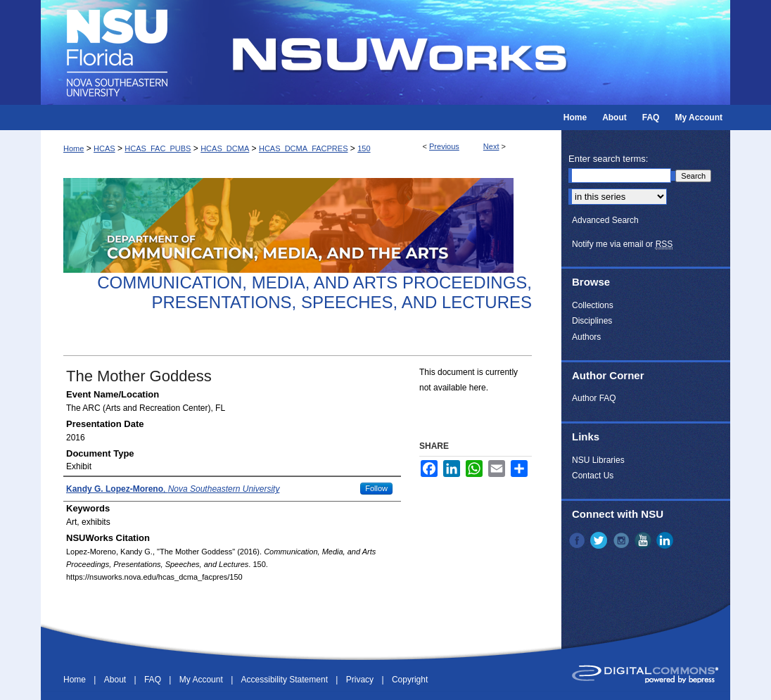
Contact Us (593, 476)
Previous (444, 146)
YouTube (644, 540)
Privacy (361, 680)
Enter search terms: (608, 159)
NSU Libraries (598, 460)
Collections (593, 305)
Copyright (410, 680)
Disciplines (592, 321)
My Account (202, 680)
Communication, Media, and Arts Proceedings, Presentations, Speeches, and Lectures (314, 293)
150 (364, 148)
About (116, 680)
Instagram (623, 540)
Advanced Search (605, 220)
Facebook (578, 540)
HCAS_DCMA (225, 148)
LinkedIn (666, 540)
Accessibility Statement (286, 680)
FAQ (154, 680)
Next (491, 146)
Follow (376, 488)
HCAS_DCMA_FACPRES (304, 148)
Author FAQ (594, 398)
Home (74, 148)
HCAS (104, 148)
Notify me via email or (622, 244)
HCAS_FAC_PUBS (158, 148)
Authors (586, 337)
